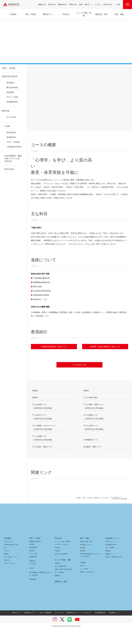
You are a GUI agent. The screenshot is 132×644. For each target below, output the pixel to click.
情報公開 (6, 575)
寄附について (18, 628)
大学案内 (7, 554)
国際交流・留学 (61, 597)
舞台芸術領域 (33, 563)
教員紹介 (90, 71)
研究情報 (82, 566)
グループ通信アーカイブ (10, 572)
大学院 (31, 584)
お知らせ (82, 581)
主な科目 (56, 71)
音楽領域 (32, 560)
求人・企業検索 (59, 588)
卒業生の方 (75, 4)
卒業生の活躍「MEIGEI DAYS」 (63, 585)
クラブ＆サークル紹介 (61, 560)
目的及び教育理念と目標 (11, 560)
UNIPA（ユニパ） (110, 557)
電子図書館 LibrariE (111, 560)
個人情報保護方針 (98, 628)
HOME (80, 513)
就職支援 (57, 578)
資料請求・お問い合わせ (87, 587)
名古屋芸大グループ (32, 628)
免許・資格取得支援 (60, 582)
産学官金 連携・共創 (86, 557)
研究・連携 (84, 554)
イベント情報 (84, 584)
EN (119, 5)
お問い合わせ (108, 4)
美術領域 (32, 566)
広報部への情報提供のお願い (114, 572)
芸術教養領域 (33, 572)
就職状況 (57, 591)
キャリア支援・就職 (62, 575)
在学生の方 (53, 4)
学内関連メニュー (112, 554)
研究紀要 (82, 563)
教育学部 (98, 513)
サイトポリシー (85, 628)
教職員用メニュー (110, 569)
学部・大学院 (8, 68)
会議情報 (108, 566)
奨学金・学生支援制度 (61, 569)
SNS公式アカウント (72, 628)
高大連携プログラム (85, 560)
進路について (73, 71)
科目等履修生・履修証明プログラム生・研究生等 (40, 589)
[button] (127, 130)
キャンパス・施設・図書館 (61, 557)
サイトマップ (60, 628)
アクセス (99, 4)
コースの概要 (39, 71)
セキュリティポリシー (10, 578)
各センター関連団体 (47, 628)
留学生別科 (33, 595)
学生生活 (58, 554)
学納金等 (57, 566)
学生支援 (57, 563)
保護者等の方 (64, 4)
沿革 (5, 563)
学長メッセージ (8, 557)
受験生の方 (44, 4)
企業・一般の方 (86, 4)
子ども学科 (106, 513)
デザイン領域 (33, 569)
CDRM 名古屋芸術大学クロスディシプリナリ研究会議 (91, 570)
